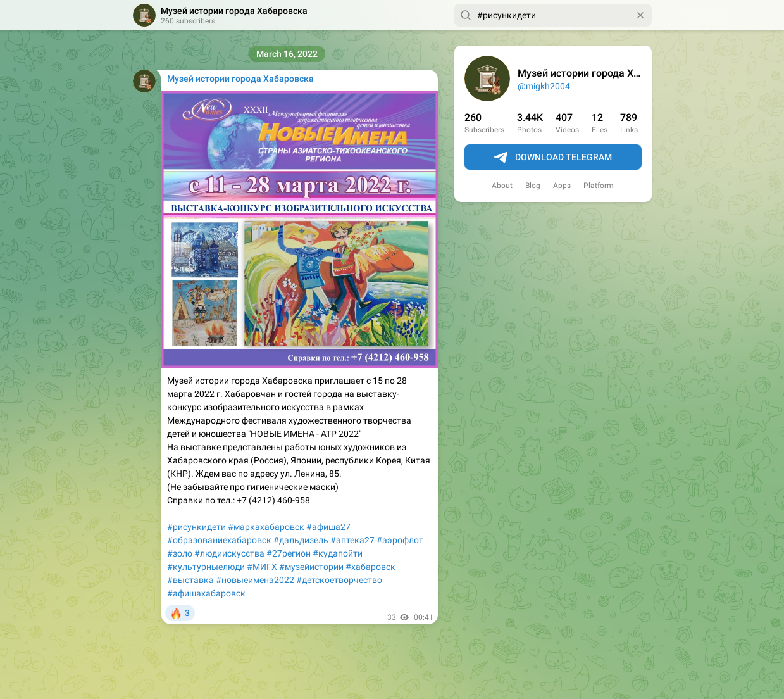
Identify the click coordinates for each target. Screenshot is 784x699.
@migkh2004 (544, 86)
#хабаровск (370, 567)
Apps (562, 186)
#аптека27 (352, 540)
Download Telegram (553, 158)
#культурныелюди (206, 567)
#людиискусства (229, 553)
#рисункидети (196, 527)
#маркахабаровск (266, 527)
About (502, 186)
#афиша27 (328, 527)
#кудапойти (338, 553)
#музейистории (311, 567)
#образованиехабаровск (219, 540)
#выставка (190, 580)
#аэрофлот (400, 540)
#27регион (289, 553)
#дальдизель (301, 540)
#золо (180, 553)
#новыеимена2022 (255, 580)
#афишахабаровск (206, 593)
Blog (533, 186)
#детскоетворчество (339, 580)
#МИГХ (262, 567)
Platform (599, 186)
